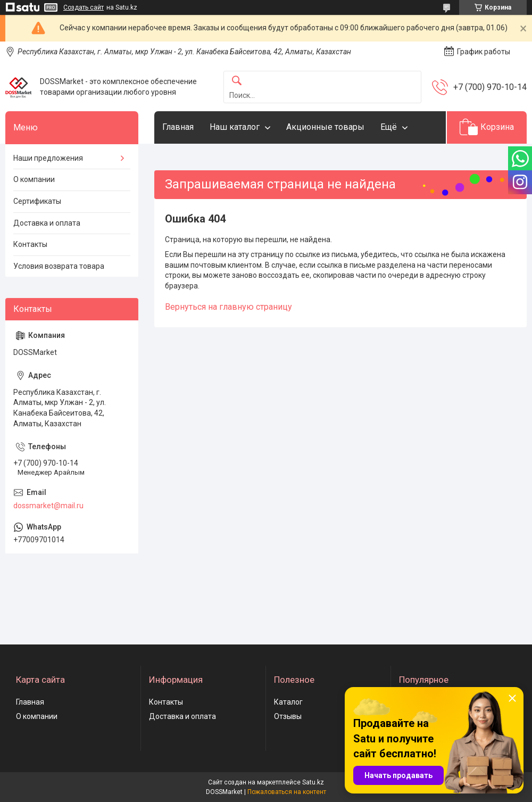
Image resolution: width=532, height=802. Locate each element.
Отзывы (288, 716)
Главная (178, 127)
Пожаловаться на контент (287, 792)
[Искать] (237, 81)
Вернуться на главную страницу (228, 307)
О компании (34, 179)
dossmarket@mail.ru (48, 506)
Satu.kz (313, 782)
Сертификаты (37, 201)
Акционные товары (325, 127)
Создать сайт (84, 7)
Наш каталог (235, 127)
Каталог (288, 702)
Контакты (30, 244)
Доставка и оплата (47, 223)
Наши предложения (48, 158)
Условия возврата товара (59, 266)
